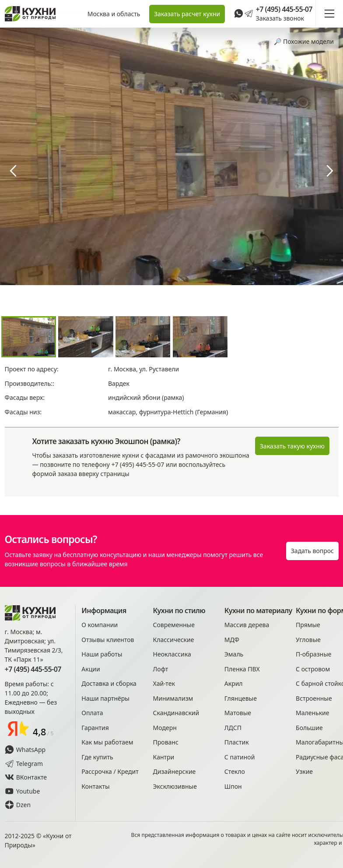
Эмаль (234, 654)
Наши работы (102, 654)
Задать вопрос (312, 551)
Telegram (24, 764)
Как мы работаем (107, 742)
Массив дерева (247, 625)
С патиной (240, 757)
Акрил (234, 683)
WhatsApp (25, 750)
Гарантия (95, 728)
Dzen (18, 805)
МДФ (232, 640)
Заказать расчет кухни (187, 14)
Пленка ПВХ (242, 669)
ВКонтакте (26, 777)
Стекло (235, 771)
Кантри (164, 757)
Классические (174, 640)
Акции (91, 669)
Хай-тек (164, 683)
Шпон (233, 786)
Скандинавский (176, 713)
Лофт (161, 669)
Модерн (165, 728)
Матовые (238, 713)
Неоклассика (172, 654)
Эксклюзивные (175, 786)
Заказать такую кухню (292, 446)
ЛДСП (233, 728)
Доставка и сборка (109, 683)
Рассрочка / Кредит (110, 771)
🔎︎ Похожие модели (304, 41)
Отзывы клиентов (108, 640)
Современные (174, 625)
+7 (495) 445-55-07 (284, 9)
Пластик (237, 742)
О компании (100, 625)
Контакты (95, 786)
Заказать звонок (280, 18)
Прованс (166, 742)
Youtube (23, 791)
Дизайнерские (175, 771)
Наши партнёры (105, 698)
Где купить (97, 757)
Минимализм (173, 698)
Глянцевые (241, 698)
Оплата (92, 713)
